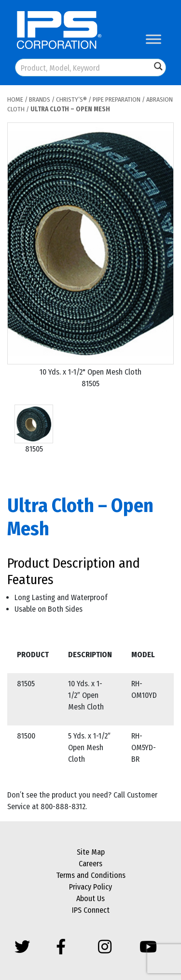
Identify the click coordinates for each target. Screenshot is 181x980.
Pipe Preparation (117, 99)
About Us (90, 898)
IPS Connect (91, 910)
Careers (90, 864)
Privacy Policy (90, 887)
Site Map (91, 852)
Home (15, 99)
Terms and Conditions (91, 875)
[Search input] (84, 68)
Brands (40, 99)
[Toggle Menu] (153, 39)
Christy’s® (71, 99)
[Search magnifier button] (158, 66)
